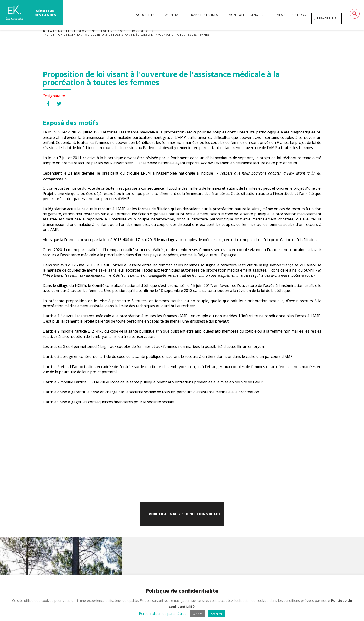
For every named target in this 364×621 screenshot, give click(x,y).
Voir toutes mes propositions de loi (185, 520)
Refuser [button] (197, 614)
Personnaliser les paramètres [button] (163, 613)
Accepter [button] (217, 614)
